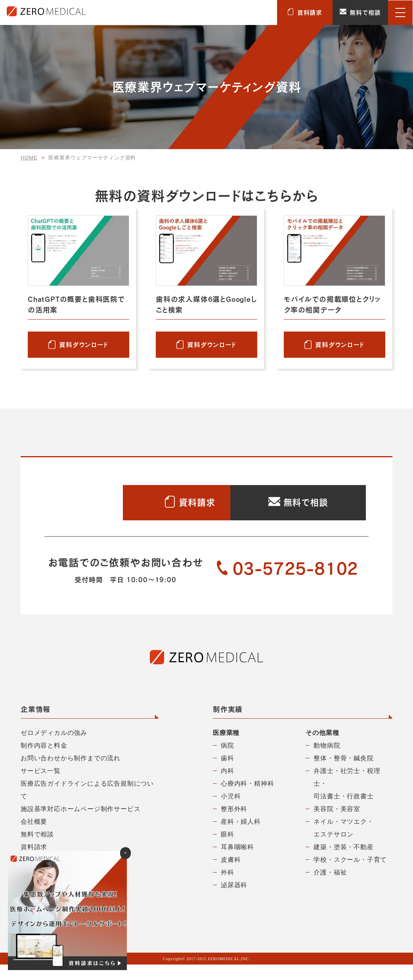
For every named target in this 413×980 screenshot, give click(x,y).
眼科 (228, 850)
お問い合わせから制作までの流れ (71, 774)
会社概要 (34, 837)
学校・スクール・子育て (350, 875)
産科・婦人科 (241, 837)
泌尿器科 (234, 900)
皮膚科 (231, 875)
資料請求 (305, 13)
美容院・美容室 (337, 824)
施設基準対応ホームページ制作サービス (80, 824)
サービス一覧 (41, 786)
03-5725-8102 (288, 584)
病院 (228, 761)
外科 (228, 888)
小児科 (231, 812)
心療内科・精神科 (247, 799)
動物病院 (327, 761)
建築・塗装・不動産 (343, 862)
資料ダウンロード (84, 344)
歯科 (228, 774)
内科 (228, 786)
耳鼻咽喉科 (237, 862)
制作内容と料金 (44, 761)
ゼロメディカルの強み (54, 748)
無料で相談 (360, 13)
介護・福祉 (330, 888)
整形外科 (234, 824)
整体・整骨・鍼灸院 (343, 774)
